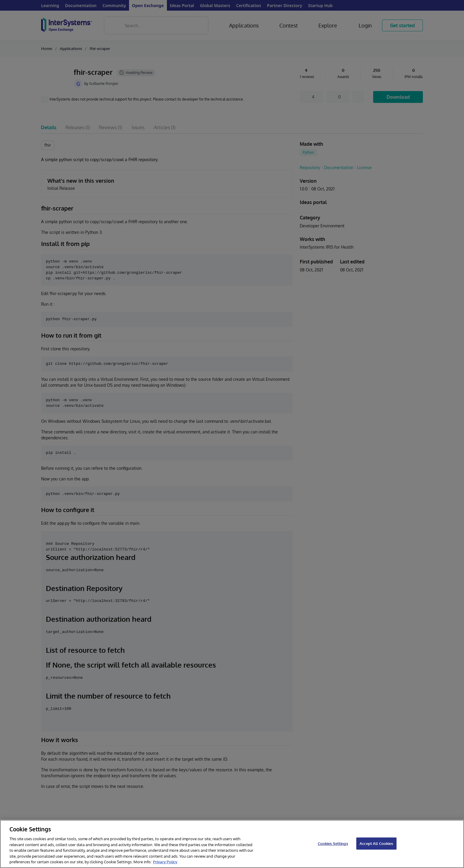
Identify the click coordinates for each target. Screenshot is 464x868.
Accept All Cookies (376, 843)
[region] (232, 844)
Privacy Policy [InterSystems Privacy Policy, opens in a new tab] (165, 862)
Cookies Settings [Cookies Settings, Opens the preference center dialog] (333, 843)
